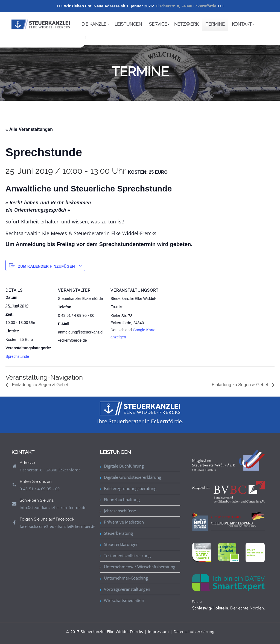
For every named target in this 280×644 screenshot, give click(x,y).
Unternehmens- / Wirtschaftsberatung (140, 567)
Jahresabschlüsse (120, 511)
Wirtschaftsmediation (124, 600)
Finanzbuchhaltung (122, 500)
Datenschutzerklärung (194, 632)
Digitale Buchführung (124, 466)
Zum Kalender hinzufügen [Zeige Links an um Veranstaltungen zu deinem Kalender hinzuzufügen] (46, 266)
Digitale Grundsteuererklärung (132, 477)
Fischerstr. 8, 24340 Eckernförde (186, 6)
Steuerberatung (118, 533)
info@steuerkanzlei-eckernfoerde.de (53, 508)
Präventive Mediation (124, 522)
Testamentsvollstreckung (127, 556)
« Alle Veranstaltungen (29, 129)
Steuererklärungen (121, 544)
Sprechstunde (17, 356)
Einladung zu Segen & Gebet (40, 385)
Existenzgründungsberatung (130, 488)
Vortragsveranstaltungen (127, 589)
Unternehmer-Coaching (126, 578)
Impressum (158, 632)
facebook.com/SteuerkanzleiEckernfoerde (58, 526)
